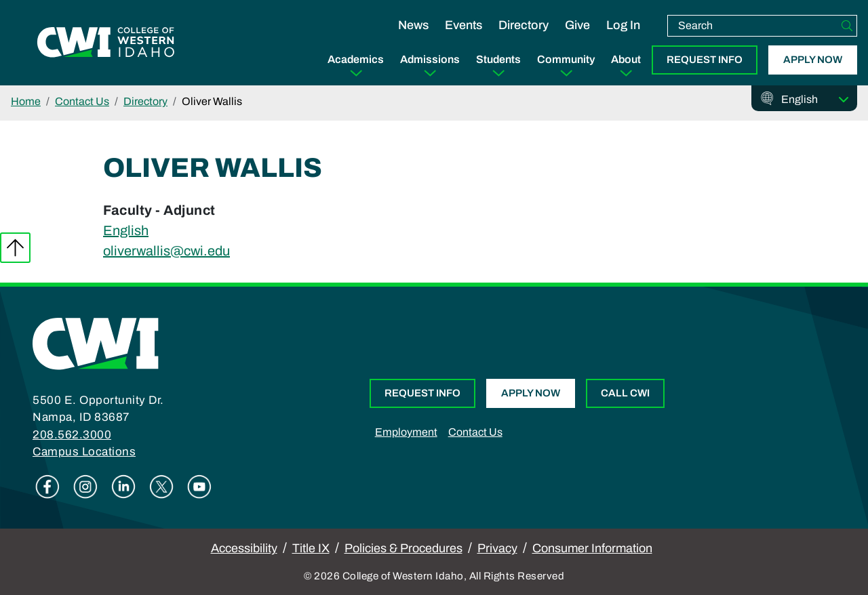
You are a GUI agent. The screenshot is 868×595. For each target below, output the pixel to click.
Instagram (85, 487)
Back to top (15, 248)
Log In (623, 25)
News (413, 25)
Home (26, 101)
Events (463, 25)
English (126, 230)
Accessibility (244, 548)
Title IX (311, 548)
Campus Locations (84, 452)
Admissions (430, 59)
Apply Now (813, 60)
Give (577, 25)
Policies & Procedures (403, 548)
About (626, 59)
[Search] (847, 26)
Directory (524, 25)
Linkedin (123, 487)
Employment (406, 432)
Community (566, 59)
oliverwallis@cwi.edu (166, 251)
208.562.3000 (72, 435)
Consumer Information (592, 548)
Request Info (705, 60)
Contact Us (82, 101)
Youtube (199, 487)
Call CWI (625, 393)
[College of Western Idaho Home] (106, 43)
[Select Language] (815, 100)
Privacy (497, 548)
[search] (753, 26)
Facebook (47, 487)
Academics (356, 59)
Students (498, 59)
